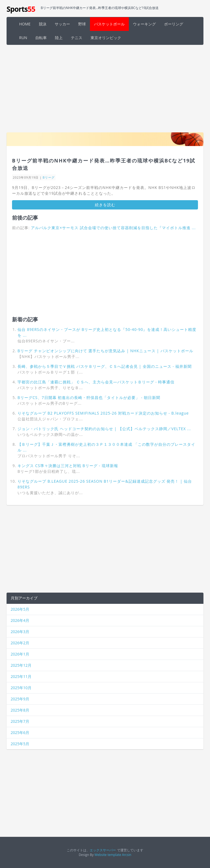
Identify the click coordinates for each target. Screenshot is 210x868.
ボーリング (174, 24)
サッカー (62, 24)
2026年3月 (20, 632)
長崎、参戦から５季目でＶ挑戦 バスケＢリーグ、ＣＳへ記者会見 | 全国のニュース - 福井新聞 (105, 366)
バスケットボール (109, 24)
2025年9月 (20, 699)
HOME (25, 24)
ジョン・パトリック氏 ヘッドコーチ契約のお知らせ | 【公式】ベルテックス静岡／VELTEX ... (104, 429)
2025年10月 (21, 688)
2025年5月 (20, 744)
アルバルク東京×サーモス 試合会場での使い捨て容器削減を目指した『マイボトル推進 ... (113, 228)
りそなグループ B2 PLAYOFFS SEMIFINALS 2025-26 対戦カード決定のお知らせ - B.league (103, 413)
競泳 (43, 24)
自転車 (41, 38)
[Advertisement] (105, 89)
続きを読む (105, 205)
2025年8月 (20, 710)
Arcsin (127, 855)
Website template (108, 855)
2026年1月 (20, 654)
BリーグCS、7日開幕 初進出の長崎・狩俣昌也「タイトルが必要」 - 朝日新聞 (89, 397)
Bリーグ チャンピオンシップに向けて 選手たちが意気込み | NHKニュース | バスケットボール (105, 351)
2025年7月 (20, 721)
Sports (21, 9)
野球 (82, 24)
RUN (23, 38)
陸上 (59, 38)
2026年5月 (20, 609)
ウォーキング (144, 24)
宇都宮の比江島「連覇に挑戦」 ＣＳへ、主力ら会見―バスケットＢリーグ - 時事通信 (96, 382)
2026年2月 (20, 643)
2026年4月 (20, 620)
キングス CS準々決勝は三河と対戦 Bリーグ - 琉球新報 (68, 466)
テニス (77, 38)
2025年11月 (21, 676)
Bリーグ (49, 177)
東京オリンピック (106, 38)
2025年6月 (20, 732)
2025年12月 (21, 665)
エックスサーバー (103, 850)
